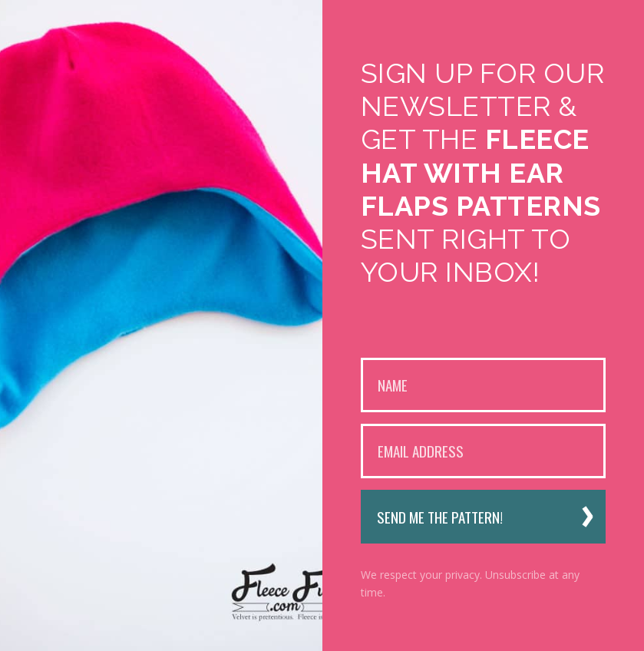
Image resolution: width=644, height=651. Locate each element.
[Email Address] (484, 451)
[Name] (484, 385)
